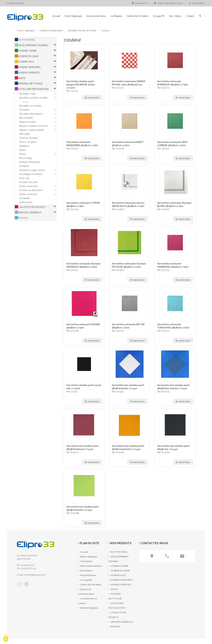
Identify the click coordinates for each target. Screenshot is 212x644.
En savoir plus (92, 98)
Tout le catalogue (26, 31)
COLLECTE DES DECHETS (32, 207)
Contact (190, 16)
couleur (105, 31)
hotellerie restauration (51, 31)
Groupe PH (159, 16)
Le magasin (116, 16)
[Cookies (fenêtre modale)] (6, 638)
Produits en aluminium (31, 190)
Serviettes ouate (27, 94)
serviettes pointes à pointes (82, 31)
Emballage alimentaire (31, 174)
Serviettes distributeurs (31, 114)
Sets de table (26, 118)
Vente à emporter (28, 186)
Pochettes (24, 110)
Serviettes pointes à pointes (33, 98)
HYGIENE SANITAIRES (29, 67)
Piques (23, 154)
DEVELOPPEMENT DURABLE (33, 45)
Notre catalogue (73, 16)
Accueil (56, 16)
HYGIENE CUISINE (28, 51)
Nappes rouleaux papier (32, 130)
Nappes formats (27, 122)
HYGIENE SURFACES (29, 73)
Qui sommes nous (96, 16)
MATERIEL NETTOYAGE (31, 84)
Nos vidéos (175, 16)
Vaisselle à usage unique (32, 170)
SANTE (22, 78)
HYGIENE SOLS (26, 62)
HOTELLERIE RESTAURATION (34, 89)
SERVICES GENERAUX (30, 213)
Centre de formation (138, 16)
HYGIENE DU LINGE (29, 56)
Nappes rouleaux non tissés (34, 126)
